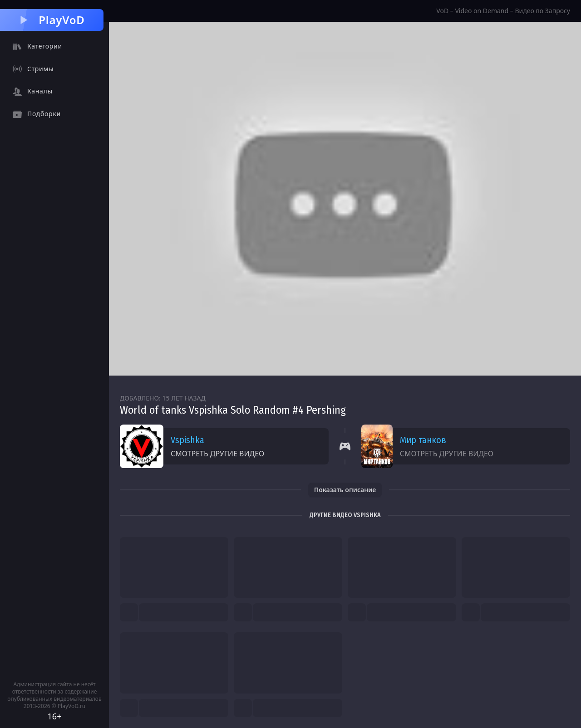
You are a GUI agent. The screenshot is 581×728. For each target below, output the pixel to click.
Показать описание (345, 490)
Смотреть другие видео (217, 454)
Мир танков (423, 440)
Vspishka (187, 440)
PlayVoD (52, 20)
